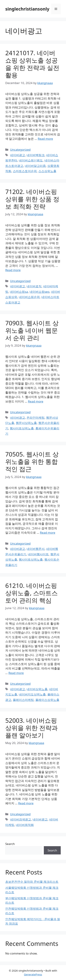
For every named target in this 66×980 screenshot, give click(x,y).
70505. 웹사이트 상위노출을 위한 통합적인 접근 (32, 462)
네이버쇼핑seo (40, 292)
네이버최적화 (25, 825)
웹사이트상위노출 (22, 428)
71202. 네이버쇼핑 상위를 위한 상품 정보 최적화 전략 (32, 199)
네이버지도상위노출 (32, 694)
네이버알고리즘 (35, 166)
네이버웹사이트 (38, 554)
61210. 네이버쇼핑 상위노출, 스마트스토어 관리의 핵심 (32, 593)
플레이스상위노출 (47, 700)
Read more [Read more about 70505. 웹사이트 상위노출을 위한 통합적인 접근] (48, 533)
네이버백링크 (36, 155)
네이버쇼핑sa (19, 292)
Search (10, 844)
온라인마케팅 (36, 418)
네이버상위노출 (37, 689)
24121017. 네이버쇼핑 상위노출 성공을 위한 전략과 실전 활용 (32, 64)
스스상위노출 (47, 171)
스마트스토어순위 (25, 171)
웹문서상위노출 (26, 423)
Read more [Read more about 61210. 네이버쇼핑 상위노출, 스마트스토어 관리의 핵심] (16, 673)
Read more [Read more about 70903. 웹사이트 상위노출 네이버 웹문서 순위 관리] (36, 401)
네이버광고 (18, 155)
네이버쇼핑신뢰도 (31, 160)
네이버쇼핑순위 (29, 297)
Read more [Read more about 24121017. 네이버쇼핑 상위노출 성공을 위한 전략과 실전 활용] (45, 139)
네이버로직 (34, 286)
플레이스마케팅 (23, 700)
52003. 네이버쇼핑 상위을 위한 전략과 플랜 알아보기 (32, 728)
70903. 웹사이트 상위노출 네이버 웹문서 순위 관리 (32, 330)
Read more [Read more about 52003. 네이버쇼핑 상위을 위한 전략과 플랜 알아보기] (26, 803)
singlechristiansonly (27, 9)
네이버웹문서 (36, 549)
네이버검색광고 (21, 819)
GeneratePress (33, 974)
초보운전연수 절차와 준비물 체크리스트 (32, 882)
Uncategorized (20, 150)
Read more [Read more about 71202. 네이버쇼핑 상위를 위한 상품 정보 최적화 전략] (13, 270)
